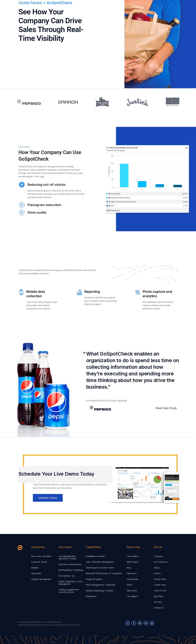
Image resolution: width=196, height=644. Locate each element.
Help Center (132, 591)
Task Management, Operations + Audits (67, 557)
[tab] (52, 174)
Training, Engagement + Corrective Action (69, 591)
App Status (159, 596)
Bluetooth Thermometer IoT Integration (104, 573)
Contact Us (159, 608)
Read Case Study (166, 408)
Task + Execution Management (100, 562)
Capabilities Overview (95, 556)
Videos (130, 585)
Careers (157, 573)
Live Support (132, 596)
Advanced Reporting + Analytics (100, 591)
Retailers (35, 568)
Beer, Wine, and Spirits (41, 556)
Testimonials (132, 579)
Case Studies (132, 556)
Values (157, 568)
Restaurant (36, 573)
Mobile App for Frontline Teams (100, 568)
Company (158, 556)
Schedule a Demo (48, 498)
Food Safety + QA (66, 576)
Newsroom (132, 573)
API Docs (158, 602)
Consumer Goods (39, 562)
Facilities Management (41, 579)
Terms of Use (160, 591)
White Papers (133, 562)
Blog (129, 568)
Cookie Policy (160, 585)
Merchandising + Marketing (71, 570)
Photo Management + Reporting (100, 585)
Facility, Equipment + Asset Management (70, 583)
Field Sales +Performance (70, 564)
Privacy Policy (160, 579)
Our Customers (161, 562)
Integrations (91, 596)
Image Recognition (94, 579)
